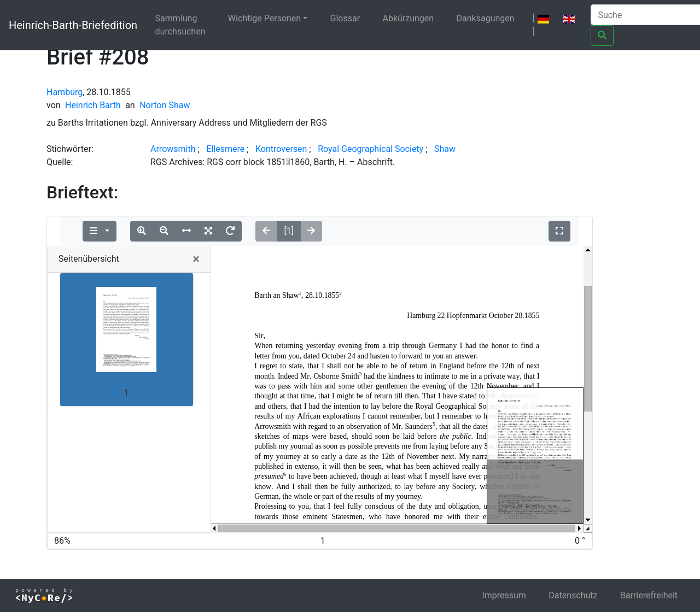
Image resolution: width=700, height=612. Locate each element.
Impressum (504, 595)
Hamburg (65, 92)
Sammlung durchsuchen (180, 25)
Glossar (345, 18)
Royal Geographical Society (371, 149)
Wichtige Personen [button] (264, 18)
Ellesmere (225, 149)
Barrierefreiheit (649, 595)
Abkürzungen (409, 18)
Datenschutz (573, 595)
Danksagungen (486, 18)
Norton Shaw (165, 105)
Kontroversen (281, 149)
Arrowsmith (173, 149)
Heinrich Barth (93, 105)
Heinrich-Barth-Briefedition (73, 25)
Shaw (445, 149)
